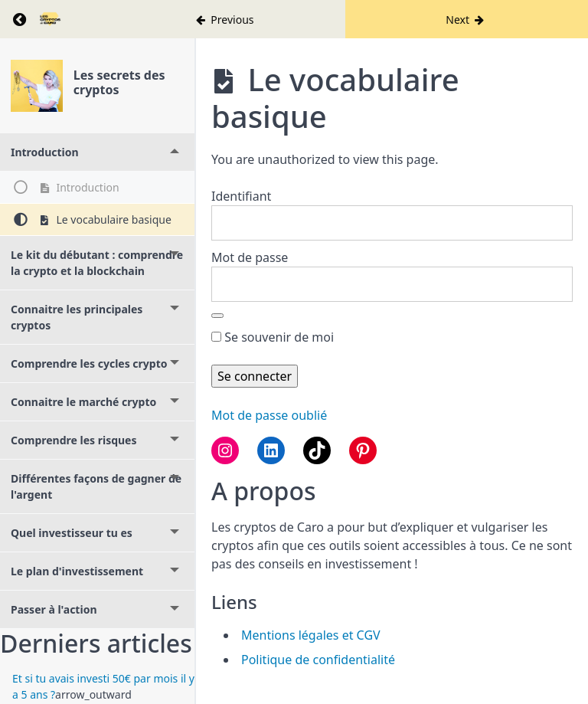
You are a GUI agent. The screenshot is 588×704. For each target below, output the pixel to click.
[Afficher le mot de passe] (217, 316)
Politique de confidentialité (318, 660)
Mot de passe (250, 257)
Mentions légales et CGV (311, 635)
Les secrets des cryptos (119, 82)
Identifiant (241, 196)
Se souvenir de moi (273, 337)
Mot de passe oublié (269, 415)
